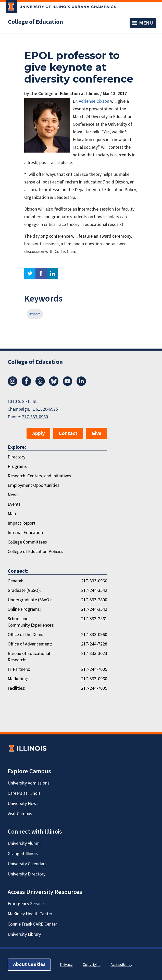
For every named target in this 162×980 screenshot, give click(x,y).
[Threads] (40, 385)
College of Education (35, 22)
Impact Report (22, 523)
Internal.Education (25, 533)
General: (15, 581)
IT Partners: (19, 669)
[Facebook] (26, 385)
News (13, 495)
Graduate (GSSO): (24, 590)
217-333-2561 (94, 619)
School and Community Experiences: (31, 622)
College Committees (27, 542)
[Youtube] (68, 385)
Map (12, 514)
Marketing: (18, 679)
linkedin (52, 274)
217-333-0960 (35, 417)
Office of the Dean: (25, 635)
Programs (17, 466)
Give (97, 433)
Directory (16, 457)
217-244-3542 (94, 590)
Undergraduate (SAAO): (30, 600)
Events (14, 504)
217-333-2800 (94, 600)
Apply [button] (38, 433)
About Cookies (29, 965)
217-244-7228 (94, 644)
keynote (35, 314)
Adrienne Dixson (94, 101)
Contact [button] (68, 433)
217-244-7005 (94, 669)
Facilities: (16, 688)
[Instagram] (13, 385)
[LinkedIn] (81, 385)
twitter (30, 274)
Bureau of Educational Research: (29, 657)
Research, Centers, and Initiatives (39, 476)
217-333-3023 (94, 654)
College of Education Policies (35, 552)
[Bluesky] (54, 385)
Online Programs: (24, 609)
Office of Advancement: (30, 644)
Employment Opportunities (34, 485)
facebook (41, 274)
